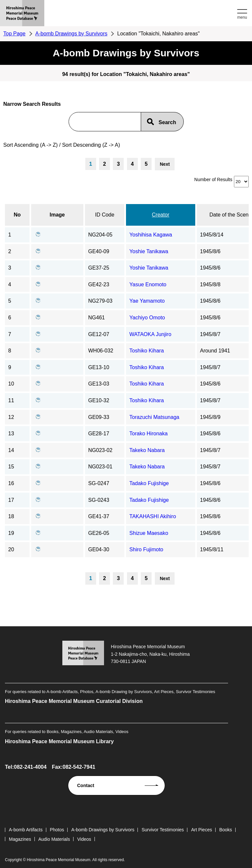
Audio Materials (54, 839)
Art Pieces (201, 830)
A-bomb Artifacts (26, 830)
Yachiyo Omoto (147, 318)
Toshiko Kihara (147, 351)
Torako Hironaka (148, 434)
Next (165, 164)
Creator (161, 215)
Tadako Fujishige (149, 483)
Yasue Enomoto (148, 284)
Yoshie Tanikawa (149, 251)
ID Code (105, 215)
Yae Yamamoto (147, 301)
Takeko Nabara (147, 450)
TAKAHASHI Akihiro (153, 516)
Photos (57, 830)
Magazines (20, 839)
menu (242, 17)
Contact (86, 785)
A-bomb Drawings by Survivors (72, 34)
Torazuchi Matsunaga (154, 417)
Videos (84, 839)
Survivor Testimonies (163, 830)
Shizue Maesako (149, 533)
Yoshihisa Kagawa (151, 235)
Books (226, 830)
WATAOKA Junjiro (150, 334)
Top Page (14, 34)
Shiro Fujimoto (146, 549)
